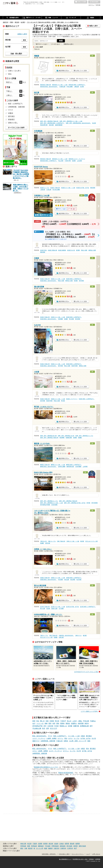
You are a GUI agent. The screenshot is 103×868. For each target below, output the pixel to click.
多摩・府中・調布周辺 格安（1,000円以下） (52, 123)
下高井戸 (63, 721)
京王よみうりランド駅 (91, 541)
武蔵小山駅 (54, 609)
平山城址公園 (37, 728)
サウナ (50, 736)
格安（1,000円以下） (60, 736)
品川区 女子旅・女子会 (72, 607)
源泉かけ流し (13, 123)
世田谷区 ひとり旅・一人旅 (60, 85)
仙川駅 (82, 87)
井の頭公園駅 (56, 190)
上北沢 (75, 721)
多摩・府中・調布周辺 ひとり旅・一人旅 (71, 121)
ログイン (91, 5)
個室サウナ (36, 741)
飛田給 (68, 723)
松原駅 (74, 161)
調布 (58, 723)
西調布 (62, 723)
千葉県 (35, 844)
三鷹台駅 (43, 190)
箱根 (29, 846)
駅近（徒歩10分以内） (40, 736)
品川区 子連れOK (45, 607)
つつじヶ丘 (40, 723)
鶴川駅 (82, 541)
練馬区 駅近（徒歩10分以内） (48, 467)
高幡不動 (76, 726)
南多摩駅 (62, 438)
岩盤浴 (66, 741)
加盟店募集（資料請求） (49, 854)
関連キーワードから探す (11, 851)
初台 (38, 721)
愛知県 (72, 844)
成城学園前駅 (59, 125)
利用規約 (91, 859)
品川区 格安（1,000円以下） (88, 607)
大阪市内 (56, 848)
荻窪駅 (78, 250)
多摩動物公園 (84, 726)
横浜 (22, 848)
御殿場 (50, 848)
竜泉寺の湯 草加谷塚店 (66, 773)
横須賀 (30, 848)
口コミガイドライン (78, 854)
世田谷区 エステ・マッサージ (77, 159)
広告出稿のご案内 (64, 854)
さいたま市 (40, 848)
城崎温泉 (41, 846)
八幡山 (80, 721)
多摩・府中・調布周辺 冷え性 (66, 436)
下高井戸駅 (68, 161)
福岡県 (78, 844)
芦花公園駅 (70, 87)
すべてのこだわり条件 (16, 128)
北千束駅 (61, 609)
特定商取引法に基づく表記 (80, 859)
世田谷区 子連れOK (46, 85)
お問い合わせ (96, 854)
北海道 (61, 844)
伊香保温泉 (55, 846)
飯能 (46, 848)
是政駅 (75, 438)
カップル (77, 738)
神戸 (75, 848)
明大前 (57, 721)
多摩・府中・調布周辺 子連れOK (49, 121)
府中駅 (88, 503)
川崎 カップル (52, 541)
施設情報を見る (63, 71)
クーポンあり (56, 44)
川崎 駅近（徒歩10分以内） (66, 636)
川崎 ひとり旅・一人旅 (73, 541)
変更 (24, 40)
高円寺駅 (81, 281)
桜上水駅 (61, 161)
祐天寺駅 (79, 580)
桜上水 (69, 721)
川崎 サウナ (78, 636)
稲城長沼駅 (69, 438)
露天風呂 (89, 736)
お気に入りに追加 (81, 71)
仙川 (34, 723)
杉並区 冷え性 (71, 250)
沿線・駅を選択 (16, 54)
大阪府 (56, 844)
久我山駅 (49, 190)
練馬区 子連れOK (45, 465)
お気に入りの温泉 (81, 2)
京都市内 (63, 848)
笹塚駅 (66, 319)
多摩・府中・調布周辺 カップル (84, 436)
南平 (91, 726)
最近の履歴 (94, 2)
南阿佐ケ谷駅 (92, 250)
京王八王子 (54, 728)
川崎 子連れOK (61, 541)
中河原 (56, 726)
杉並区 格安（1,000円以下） (74, 279)
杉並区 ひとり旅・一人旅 (68, 188)
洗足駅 (48, 609)
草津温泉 (23, 846)
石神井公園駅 (62, 467)
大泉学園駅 (78, 467)
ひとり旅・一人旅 (74, 736)
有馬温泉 (34, 846)
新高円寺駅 (75, 366)
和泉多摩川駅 (44, 125)
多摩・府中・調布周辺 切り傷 (48, 436)
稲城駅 (80, 438)
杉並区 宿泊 (43, 250)
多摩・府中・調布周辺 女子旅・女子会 (75, 503)
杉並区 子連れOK (55, 188)
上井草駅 (85, 467)
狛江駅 (94, 123)
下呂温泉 (48, 846)
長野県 (67, 844)
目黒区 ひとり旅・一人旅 (58, 578)
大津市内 (70, 848)
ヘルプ (88, 854)
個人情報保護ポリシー (65, 859)
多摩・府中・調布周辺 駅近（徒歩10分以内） (78, 123)
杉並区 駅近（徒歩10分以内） (48, 281)
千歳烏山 (93, 721)
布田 (54, 723)
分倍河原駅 (54, 505)
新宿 (34, 721)
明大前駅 (71, 319)
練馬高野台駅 (70, 467)
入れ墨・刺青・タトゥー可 (78, 741)
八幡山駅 (76, 87)
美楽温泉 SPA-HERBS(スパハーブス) (46, 767)
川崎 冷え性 (43, 541)
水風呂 (83, 736)
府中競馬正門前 (37, 726)
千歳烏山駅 (62, 87)
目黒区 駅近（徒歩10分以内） (48, 580)
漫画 (89, 741)
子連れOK (59, 741)
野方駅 (63, 401)
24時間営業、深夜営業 (48, 741)
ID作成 (98, 5)
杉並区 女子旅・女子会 (83, 188)
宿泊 (66, 738)
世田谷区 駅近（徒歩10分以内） (49, 87)
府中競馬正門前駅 (45, 505)
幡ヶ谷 (42, 721)
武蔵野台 (74, 723)
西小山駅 (43, 609)
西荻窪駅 (93, 188)
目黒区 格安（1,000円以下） (74, 578)
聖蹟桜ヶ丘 (63, 726)
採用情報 (98, 859)
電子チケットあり (42, 44)
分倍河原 (50, 726)
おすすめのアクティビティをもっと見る (86, 672)
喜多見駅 (51, 125)
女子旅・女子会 (85, 738)
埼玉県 (29, 844)
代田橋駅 (60, 319)
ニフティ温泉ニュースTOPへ (90, 711)
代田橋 (52, 721)
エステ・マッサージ (39, 738)
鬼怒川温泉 (82, 846)
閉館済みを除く (69, 44)
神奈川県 (23, 844)
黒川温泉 (69, 846)
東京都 (51, 844)
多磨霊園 (81, 723)
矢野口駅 (48, 543)
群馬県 (45, 844)
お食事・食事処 (51, 738)
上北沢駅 (79, 161)
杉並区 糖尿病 (62, 250)
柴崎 (46, 723)
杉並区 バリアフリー (72, 399)
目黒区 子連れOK (45, 578)
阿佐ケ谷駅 (84, 250)
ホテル (70, 738)
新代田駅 (78, 319)
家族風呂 (11, 120)
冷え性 (94, 738)
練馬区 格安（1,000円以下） (74, 465)
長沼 (44, 728)
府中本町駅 (95, 503)
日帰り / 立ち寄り (15, 71)
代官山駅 (67, 580)
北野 (47, 728)
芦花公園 (86, 721)
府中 (45, 726)
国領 (50, 723)
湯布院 (75, 846)
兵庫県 (40, 844)
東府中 (87, 723)
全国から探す (22, 34)
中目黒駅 (60, 580)
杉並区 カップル (45, 188)
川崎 (26, 848)
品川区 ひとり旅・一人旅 (58, 607)
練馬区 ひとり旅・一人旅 (58, 465)
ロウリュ (60, 738)
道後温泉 (63, 846)
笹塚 (47, 721)
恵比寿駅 (73, 580)
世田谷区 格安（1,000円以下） (77, 85)
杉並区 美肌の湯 (52, 250)
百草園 (70, 726)
